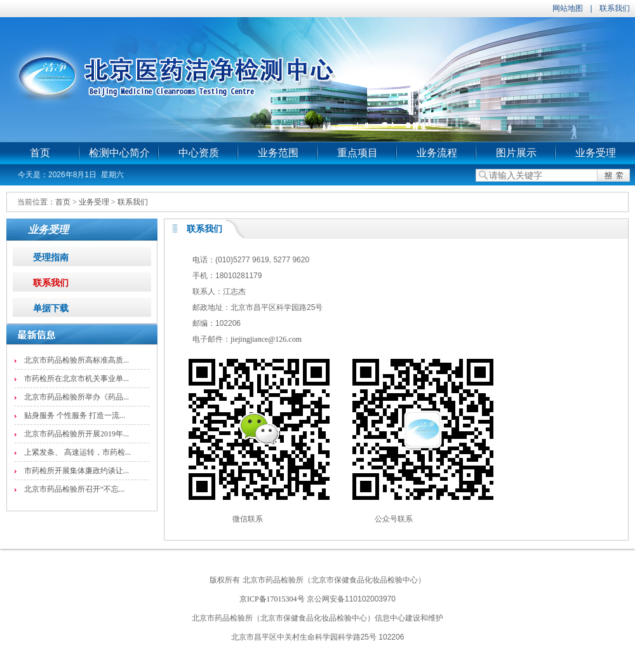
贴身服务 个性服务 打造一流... (75, 415)
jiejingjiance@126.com (266, 339)
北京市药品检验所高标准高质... (77, 360)
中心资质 (199, 153)
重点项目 (358, 153)
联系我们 (615, 8)
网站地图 (568, 8)
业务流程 (437, 153)
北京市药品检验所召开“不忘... (74, 489)
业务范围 (278, 153)
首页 (40, 153)
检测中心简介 (119, 153)
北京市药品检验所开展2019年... (77, 434)
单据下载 (51, 308)
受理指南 (51, 258)
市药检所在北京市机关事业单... (77, 379)
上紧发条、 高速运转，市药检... (77, 452)
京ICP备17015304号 (272, 599)
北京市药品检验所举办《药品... (77, 397)
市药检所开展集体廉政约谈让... (77, 471)
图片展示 (516, 153)
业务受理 (596, 153)
